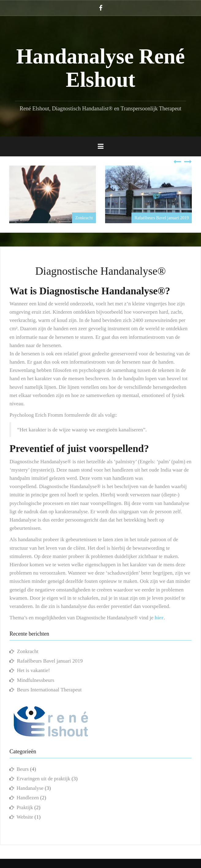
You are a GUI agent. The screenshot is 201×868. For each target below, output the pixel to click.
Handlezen (28, 798)
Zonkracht (84, 218)
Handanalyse (30, 788)
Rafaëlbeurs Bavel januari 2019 (162, 218)
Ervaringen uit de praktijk (43, 779)
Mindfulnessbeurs (36, 680)
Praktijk (25, 807)
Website (25, 817)
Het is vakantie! (33, 670)
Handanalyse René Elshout (100, 68)
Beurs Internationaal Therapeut (49, 690)
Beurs (23, 769)
